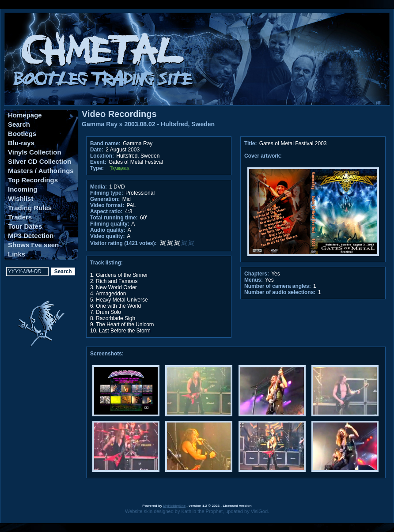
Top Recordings (33, 180)
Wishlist (21, 198)
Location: (102, 156)
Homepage (25, 115)
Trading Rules (30, 208)
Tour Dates (25, 226)
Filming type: (107, 193)
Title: (251, 143)
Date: (97, 150)
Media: (98, 187)
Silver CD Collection (40, 161)
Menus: (254, 280)
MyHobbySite (174, 506)
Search (19, 124)
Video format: (107, 205)
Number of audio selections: (280, 292)
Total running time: (114, 218)
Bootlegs (22, 134)
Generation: (105, 199)
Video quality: (107, 236)
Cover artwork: (263, 156)
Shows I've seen (33, 245)
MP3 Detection (31, 236)
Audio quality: (108, 230)
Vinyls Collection (35, 152)
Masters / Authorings (41, 171)
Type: (97, 168)
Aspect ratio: (106, 211)
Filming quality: (110, 224)
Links (17, 254)
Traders (20, 217)
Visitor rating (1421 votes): (123, 243)
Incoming (23, 189)
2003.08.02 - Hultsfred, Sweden (170, 124)
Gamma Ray (100, 124)
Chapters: (257, 274)
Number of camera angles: (278, 286)
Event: (98, 162)
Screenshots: (107, 354)
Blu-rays (21, 143)
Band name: (105, 143)
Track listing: (106, 263)
